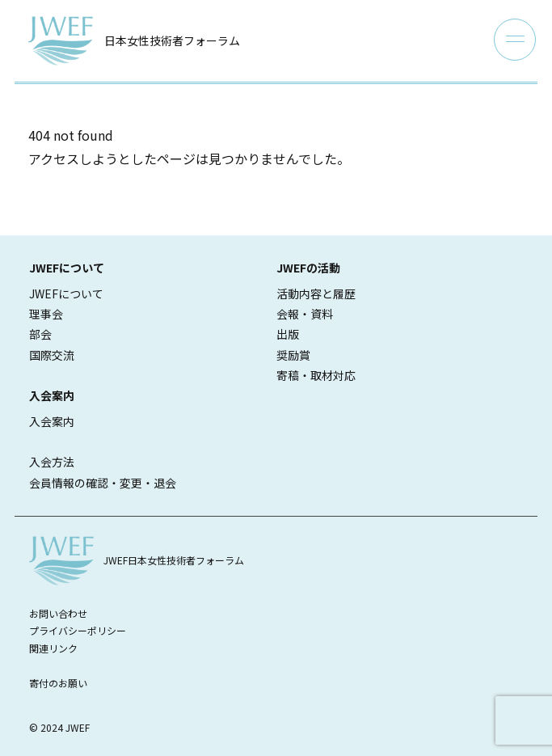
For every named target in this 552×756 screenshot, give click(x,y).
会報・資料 (305, 314)
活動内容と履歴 (316, 294)
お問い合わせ (58, 613)
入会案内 (52, 421)
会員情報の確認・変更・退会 (103, 483)
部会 (40, 334)
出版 (288, 334)
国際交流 (52, 355)
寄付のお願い (58, 683)
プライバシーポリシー (78, 630)
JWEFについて (66, 294)
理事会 (46, 314)
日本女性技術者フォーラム (172, 40)
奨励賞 (293, 355)
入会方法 (52, 462)
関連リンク (53, 648)
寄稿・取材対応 (316, 375)
